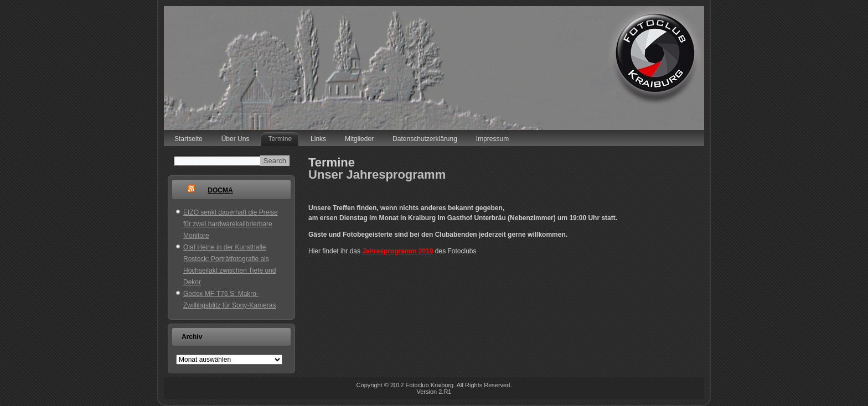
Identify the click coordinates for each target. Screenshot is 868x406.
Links (318, 139)
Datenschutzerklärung (425, 139)
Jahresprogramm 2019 (397, 251)
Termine (280, 139)
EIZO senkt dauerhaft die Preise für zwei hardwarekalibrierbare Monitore (231, 224)
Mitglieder (359, 139)
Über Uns (236, 139)
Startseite (188, 139)
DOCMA (220, 190)
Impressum (492, 139)
